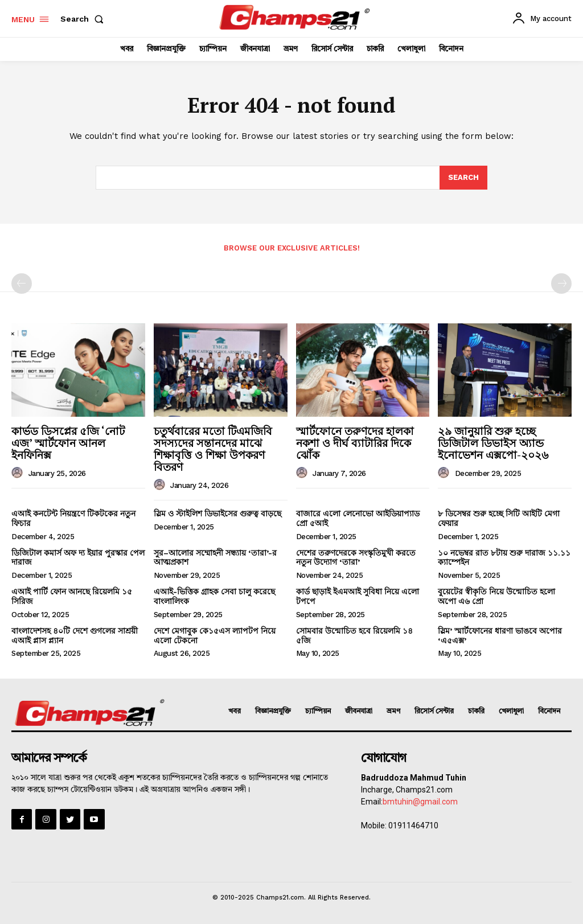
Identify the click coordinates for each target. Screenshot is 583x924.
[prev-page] (22, 284)
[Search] (463, 178)
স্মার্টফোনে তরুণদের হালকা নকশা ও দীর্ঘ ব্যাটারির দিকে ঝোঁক (355, 443)
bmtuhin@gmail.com (420, 802)
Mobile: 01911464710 (400, 826)
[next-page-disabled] (561, 284)
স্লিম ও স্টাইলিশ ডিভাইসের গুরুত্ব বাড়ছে (217, 514)
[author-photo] (19, 473)
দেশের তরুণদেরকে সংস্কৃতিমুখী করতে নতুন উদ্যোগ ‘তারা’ (356, 558)
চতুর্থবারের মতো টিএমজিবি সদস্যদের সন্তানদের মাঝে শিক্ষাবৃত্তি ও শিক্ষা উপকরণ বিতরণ (213, 449)
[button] (84, 19)
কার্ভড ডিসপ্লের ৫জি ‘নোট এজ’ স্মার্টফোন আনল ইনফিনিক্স (68, 443)
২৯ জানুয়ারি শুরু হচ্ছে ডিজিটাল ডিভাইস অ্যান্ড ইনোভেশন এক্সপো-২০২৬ (493, 443)
